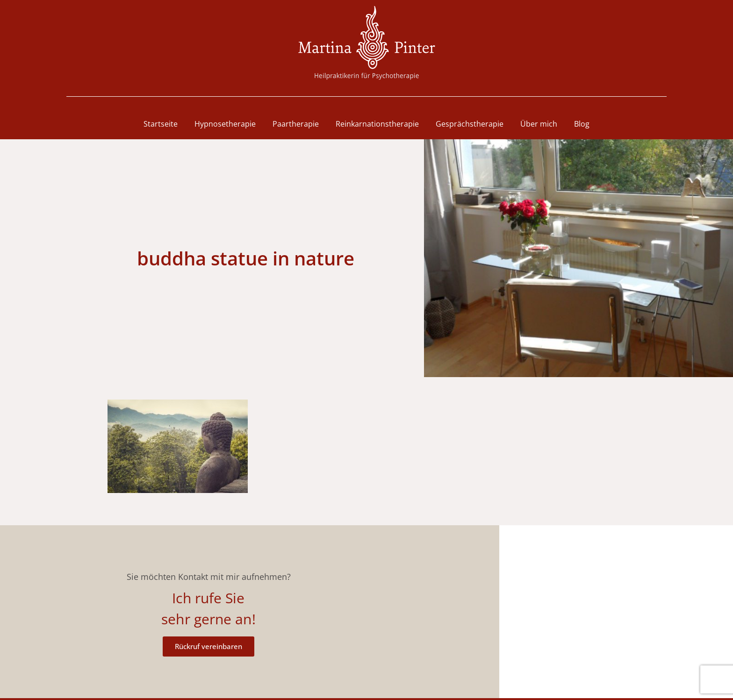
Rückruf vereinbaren (208, 646)
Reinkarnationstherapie (377, 124)
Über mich (539, 124)
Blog (582, 124)
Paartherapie (296, 124)
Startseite (161, 124)
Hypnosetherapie (225, 124)
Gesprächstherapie (470, 124)
